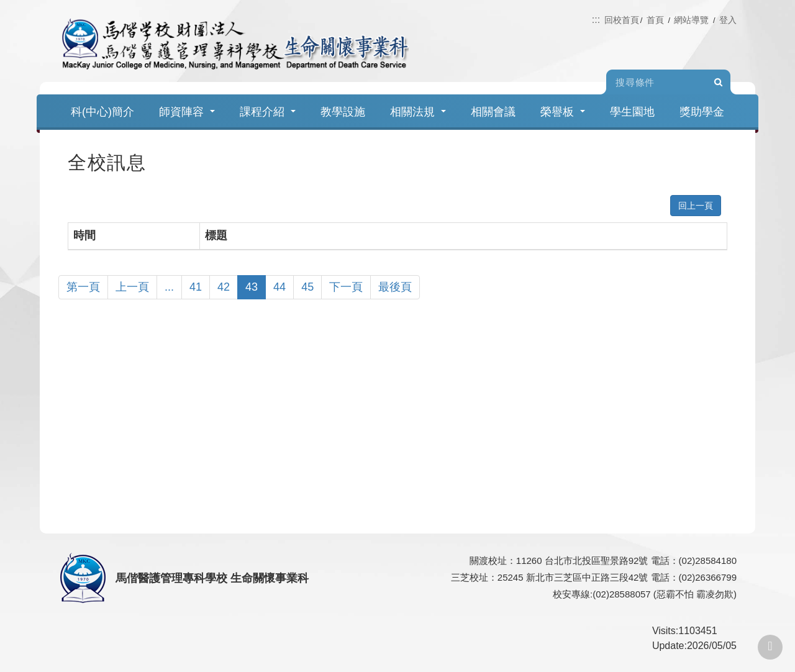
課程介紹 (268, 112)
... (169, 287)
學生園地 (632, 112)
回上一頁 (696, 206)
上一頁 (132, 287)
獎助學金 (702, 112)
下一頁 (346, 287)
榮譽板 (563, 112)
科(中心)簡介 (102, 112)
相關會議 (493, 112)
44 (279, 287)
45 (307, 287)
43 (252, 287)
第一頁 (83, 287)
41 (196, 287)
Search (718, 83)
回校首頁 (622, 20)
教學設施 (343, 112)
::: (596, 20)
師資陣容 (187, 112)
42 (224, 287)
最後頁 (395, 287)
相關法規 (418, 112)
